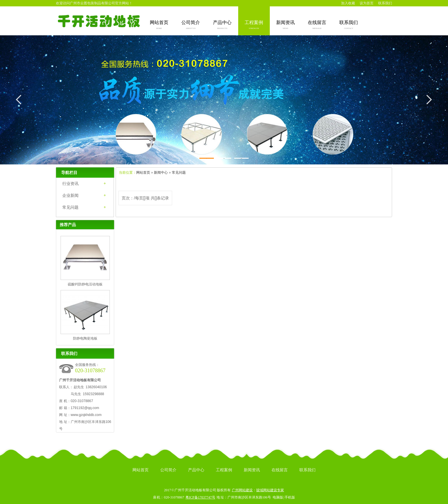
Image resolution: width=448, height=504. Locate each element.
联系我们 (385, 3)
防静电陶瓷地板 (85, 338)
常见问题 (179, 173)
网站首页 (159, 25)
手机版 (290, 497)
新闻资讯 (285, 25)
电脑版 (278, 497)
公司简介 (191, 25)
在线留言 (317, 25)
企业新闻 (70, 195)
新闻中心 (161, 173)
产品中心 (222, 25)
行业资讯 (70, 184)
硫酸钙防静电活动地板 (85, 284)
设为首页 (367, 3)
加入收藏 (348, 3)
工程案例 (254, 25)
